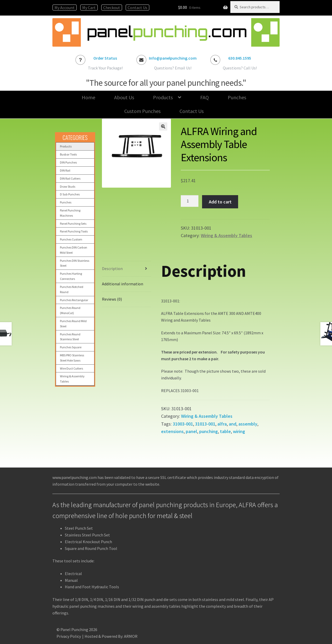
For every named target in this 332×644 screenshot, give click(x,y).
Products (163, 97)
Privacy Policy (69, 636)
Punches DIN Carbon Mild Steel (74, 250)
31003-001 (183, 424)
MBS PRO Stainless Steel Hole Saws (72, 358)
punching (209, 431)
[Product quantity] (190, 201)
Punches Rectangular (74, 300)
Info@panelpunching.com (173, 58)
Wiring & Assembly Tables (226, 235)
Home (88, 97)
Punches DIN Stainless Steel (75, 263)
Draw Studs (68, 186)
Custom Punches (142, 111)
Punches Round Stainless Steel (70, 337)
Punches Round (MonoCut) (70, 310)
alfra (222, 424)
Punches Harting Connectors (71, 276)
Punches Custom (71, 239)
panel (191, 431)
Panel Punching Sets (73, 224)
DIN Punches (68, 162)
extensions (172, 431)
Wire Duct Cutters (71, 368)
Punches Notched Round (72, 289)
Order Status (105, 58)
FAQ (205, 97)
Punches (237, 97)
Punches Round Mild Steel (73, 324)
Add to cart (220, 202)
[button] (163, 126)
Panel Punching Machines (70, 213)
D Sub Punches (70, 194)
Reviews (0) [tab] (112, 299)
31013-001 (205, 424)
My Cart (89, 8)
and (233, 424)
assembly (248, 424)
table (225, 431)
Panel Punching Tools (74, 231)
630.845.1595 (240, 58)
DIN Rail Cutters (70, 178)
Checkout (112, 8)
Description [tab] (112, 268)
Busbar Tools (68, 154)
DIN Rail (65, 170)
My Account (65, 8)
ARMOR (131, 636)
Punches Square (71, 347)
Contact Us (137, 8)
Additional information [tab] (123, 284)
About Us (124, 97)
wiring (239, 431)
